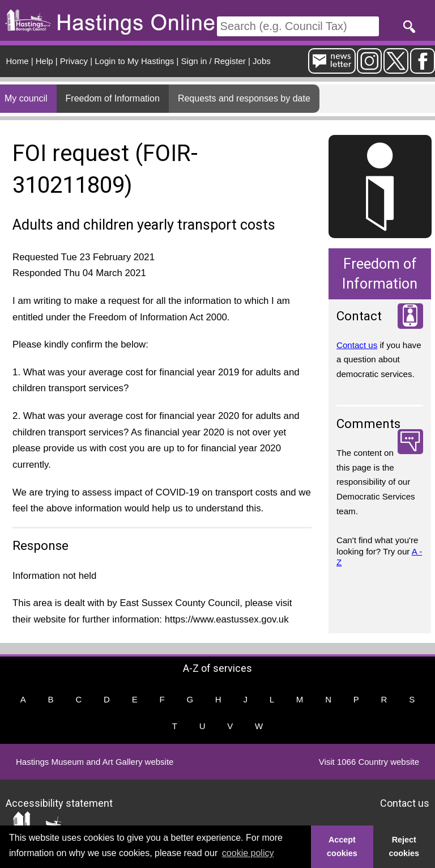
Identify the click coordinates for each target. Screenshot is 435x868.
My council (26, 98)
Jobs (262, 61)
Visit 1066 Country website (369, 762)
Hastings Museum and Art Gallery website (95, 762)
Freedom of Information (113, 98)
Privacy (74, 61)
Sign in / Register (214, 61)
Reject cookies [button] (404, 846)
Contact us (357, 345)
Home (18, 61)
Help (44, 61)
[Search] (298, 26)
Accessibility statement (59, 803)
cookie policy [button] (248, 853)
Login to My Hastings (134, 61)
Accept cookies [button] (342, 846)
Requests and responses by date (244, 98)
